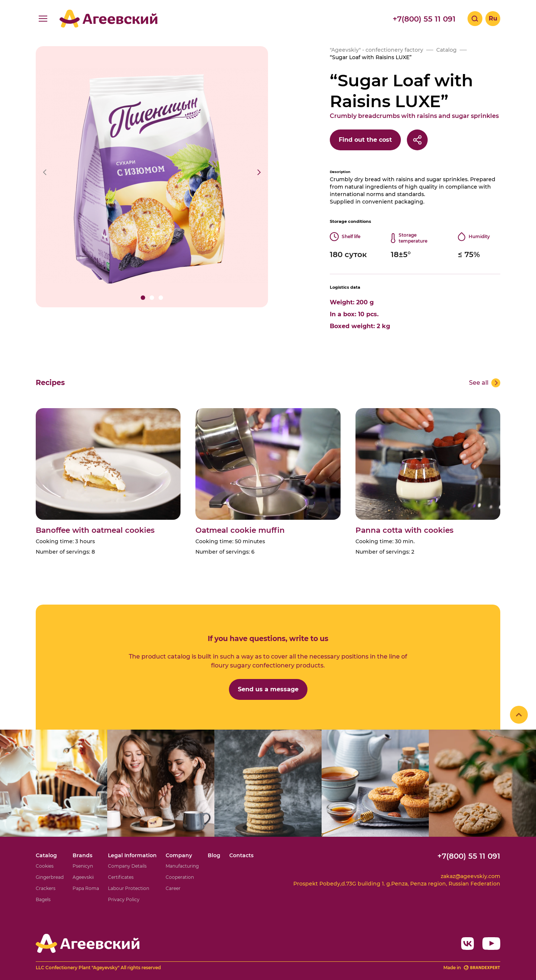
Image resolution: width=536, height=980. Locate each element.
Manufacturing (182, 866)
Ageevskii (83, 877)
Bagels (43, 899)
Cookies (45, 866)
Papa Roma (86, 888)
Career (173, 888)
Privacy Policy (124, 899)
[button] (143, 298)
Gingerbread (50, 877)
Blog (214, 855)
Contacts (241, 855)
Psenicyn (83, 866)
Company (179, 855)
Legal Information (132, 855)
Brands (82, 855)
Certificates (121, 877)
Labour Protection (129, 888)
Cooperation (180, 877)
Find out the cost (365, 140)
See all (479, 383)
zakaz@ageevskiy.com (470, 876)
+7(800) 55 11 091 (424, 19)
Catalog (46, 855)
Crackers (46, 888)
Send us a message (268, 689)
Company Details (127, 866)
